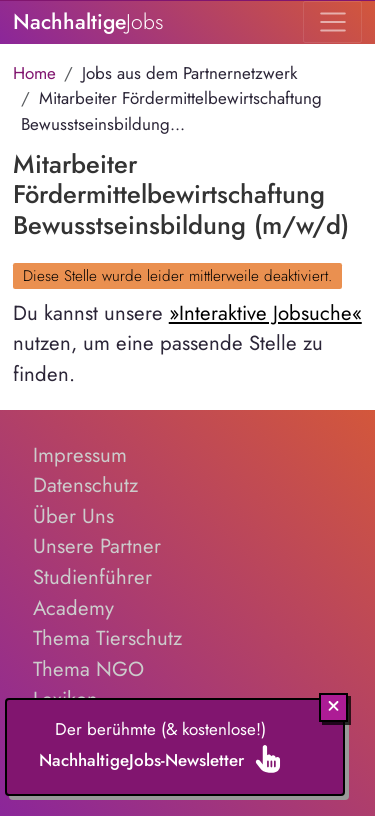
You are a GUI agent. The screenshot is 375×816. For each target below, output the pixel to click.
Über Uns (73, 516)
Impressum (80, 455)
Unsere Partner (97, 546)
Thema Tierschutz (107, 638)
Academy (73, 608)
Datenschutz (85, 485)
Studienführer (92, 577)
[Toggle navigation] (332, 22)
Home (34, 73)
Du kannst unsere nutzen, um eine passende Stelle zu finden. (187, 343)
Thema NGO (88, 669)
